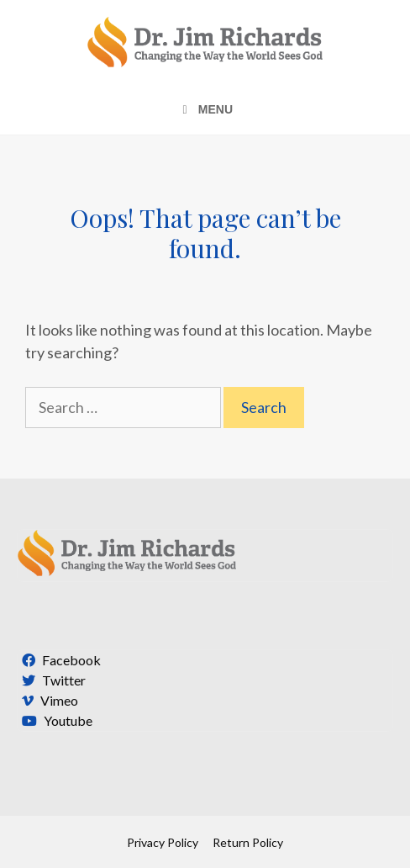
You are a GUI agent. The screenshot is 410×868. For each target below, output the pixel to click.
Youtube (55, 720)
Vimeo (48, 700)
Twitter (52, 680)
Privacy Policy (163, 842)
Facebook (59, 660)
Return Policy (248, 842)
